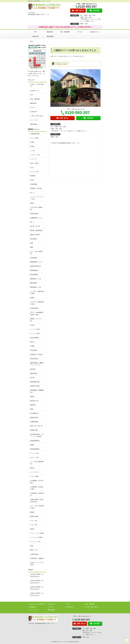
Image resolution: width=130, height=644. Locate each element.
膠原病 (32, 512)
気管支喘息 (34, 350)
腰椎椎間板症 (34, 270)
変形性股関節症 (35, 441)
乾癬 (32, 546)
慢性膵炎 (33, 405)
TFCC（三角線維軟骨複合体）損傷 (37, 313)
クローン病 (34, 521)
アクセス (80, 32)
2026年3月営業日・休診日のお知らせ (37, 582)
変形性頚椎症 (34, 214)
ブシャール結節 (35, 333)
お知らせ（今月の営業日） (37, 85)
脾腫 (32, 409)
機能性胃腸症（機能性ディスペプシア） (37, 364)
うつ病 (32, 151)
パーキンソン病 (35, 155)
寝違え (32, 203)
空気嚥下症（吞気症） (37, 354)
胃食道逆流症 (34, 359)
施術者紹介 (50, 32)
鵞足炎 (32, 468)
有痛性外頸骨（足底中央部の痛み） (37, 501)
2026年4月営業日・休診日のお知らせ (37, 575)
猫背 (32, 243)
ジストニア (34, 159)
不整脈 (32, 346)
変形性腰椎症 (34, 275)
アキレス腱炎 (34, 476)
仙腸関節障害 (34, 422)
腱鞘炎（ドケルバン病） (36, 320)
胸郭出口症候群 (35, 235)
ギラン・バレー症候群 (37, 533)
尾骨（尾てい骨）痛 (36, 426)
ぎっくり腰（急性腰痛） (36, 253)
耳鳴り (32, 180)
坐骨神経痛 (34, 258)
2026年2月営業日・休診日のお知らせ (37, 588)
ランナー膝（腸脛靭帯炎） (37, 463)
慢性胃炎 (33, 369)
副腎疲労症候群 (35, 386)
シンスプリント (35, 472)
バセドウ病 (34, 525)
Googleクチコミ (95, 32)
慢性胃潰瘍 (34, 373)
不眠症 (32, 146)
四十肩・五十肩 (35, 226)
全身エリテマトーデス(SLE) (37, 564)
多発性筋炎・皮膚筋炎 (37, 558)
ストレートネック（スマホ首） (37, 198)
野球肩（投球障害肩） (37, 230)
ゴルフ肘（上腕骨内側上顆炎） (37, 303)
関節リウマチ (34, 550)
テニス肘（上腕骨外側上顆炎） (37, 292)
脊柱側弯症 (34, 239)
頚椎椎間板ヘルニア (36, 218)
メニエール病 (34, 172)
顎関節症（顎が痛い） (37, 188)
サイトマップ (34, 120)
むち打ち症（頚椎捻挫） (36, 208)
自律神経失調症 (35, 134)
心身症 (32, 142)
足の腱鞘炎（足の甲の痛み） (37, 482)
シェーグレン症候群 (36, 537)
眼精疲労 (33, 176)
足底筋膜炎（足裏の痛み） (37, 494)
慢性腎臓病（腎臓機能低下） (37, 391)
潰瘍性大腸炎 (34, 516)
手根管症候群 (34, 308)
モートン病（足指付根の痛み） (37, 507)
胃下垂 (32, 378)
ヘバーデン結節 (35, 329)
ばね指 (32, 325)
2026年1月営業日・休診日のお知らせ (37, 594)
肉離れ (32, 445)
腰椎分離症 (34, 283)
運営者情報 (50, 36)
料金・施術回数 (65, 32)
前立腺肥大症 (34, 413)
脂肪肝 (32, 397)
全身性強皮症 (34, 554)
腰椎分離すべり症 (36, 287)
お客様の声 (35, 36)
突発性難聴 (34, 184)
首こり (32, 193)
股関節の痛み (34, 430)
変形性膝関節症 (35, 449)
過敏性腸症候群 (35, 382)
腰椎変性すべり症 (36, 279)
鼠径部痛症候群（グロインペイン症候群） (37, 435)
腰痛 (32, 247)
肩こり (32, 222)
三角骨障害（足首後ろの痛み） (37, 488)
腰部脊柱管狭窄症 (36, 266)
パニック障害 (34, 138)
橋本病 (32, 529)
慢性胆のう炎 (34, 401)
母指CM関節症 (35, 338)
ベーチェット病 (35, 542)
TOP (35, 32)
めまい (32, 167)
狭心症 (32, 342)
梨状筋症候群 (34, 418)
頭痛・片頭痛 (34, 163)
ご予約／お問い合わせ (37, 116)
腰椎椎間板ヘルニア (36, 262)
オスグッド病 (34, 457)
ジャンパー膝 (34, 453)
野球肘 (32, 298)
